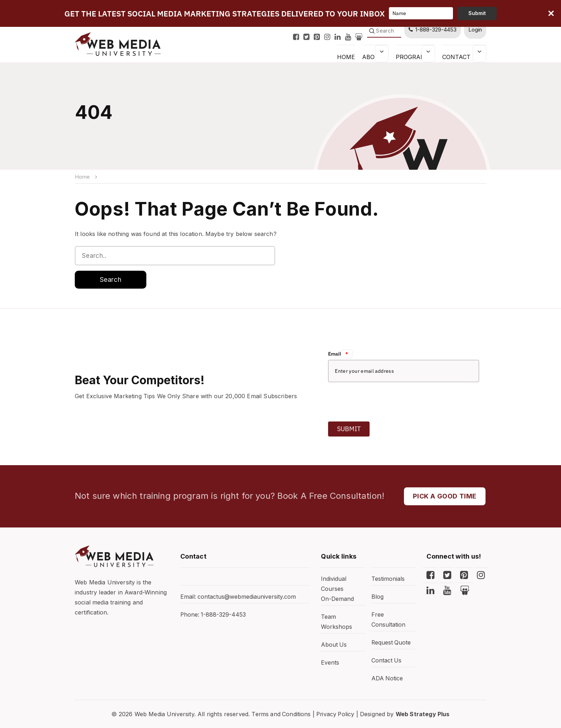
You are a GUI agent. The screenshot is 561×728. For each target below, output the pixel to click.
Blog (377, 597)
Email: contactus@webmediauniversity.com (238, 597)
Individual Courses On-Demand (337, 589)
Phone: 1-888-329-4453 (213, 615)
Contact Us (462, 57)
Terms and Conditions (280, 714)
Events (330, 663)
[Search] (383, 31)
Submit (349, 429)
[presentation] (382, 400)
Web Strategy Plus (424, 714)
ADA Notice (387, 679)
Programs (412, 57)
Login (475, 30)
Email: (340, 354)
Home (82, 177)
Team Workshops (336, 622)
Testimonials (388, 579)
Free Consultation (388, 620)
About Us (334, 645)
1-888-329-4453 (432, 30)
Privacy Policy (336, 714)
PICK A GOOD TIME (445, 496)
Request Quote (391, 643)
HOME (345, 57)
